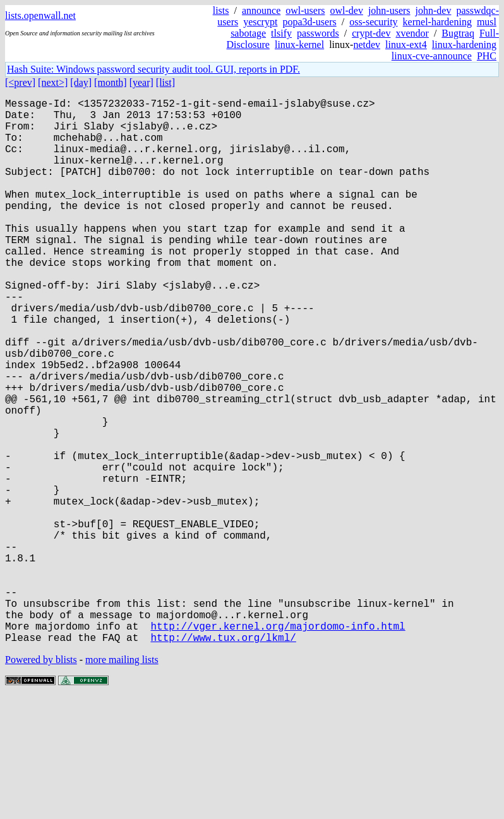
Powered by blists (41, 781)
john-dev (434, 10)
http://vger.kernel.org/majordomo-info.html (278, 744)
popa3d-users (309, 22)
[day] (81, 82)
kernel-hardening (437, 22)
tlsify (281, 33)
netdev (367, 45)
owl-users (305, 10)
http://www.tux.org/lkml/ (223, 758)
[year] (141, 82)
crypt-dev (371, 33)
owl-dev (346, 10)
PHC (487, 56)
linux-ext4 (406, 45)
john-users (389, 10)
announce (261, 10)
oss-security (373, 22)
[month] (111, 82)
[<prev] (20, 82)
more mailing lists (122, 781)
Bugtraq (458, 33)
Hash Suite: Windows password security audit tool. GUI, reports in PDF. (153, 69)
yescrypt (260, 22)
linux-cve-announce (432, 56)
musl (487, 22)
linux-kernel (299, 45)
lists (221, 10)
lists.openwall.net (40, 15)
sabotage (248, 33)
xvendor (412, 33)
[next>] (53, 82)
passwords (318, 33)
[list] (165, 82)
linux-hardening (464, 45)
